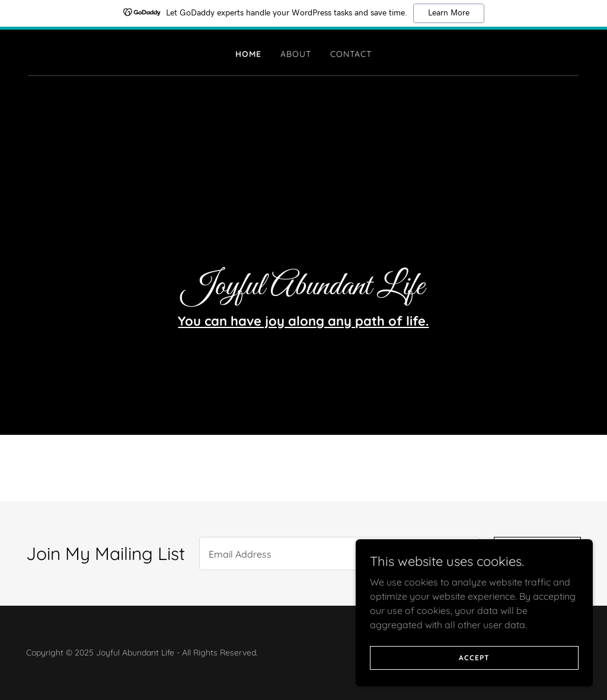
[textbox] (339, 553)
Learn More (449, 13)
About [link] (296, 54)
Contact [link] (351, 54)
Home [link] (248, 54)
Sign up (537, 553)
